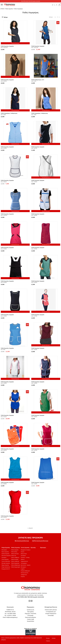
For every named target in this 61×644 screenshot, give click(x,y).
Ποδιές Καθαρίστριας (16, 565)
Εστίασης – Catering (25, 557)
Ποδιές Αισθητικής (15, 561)
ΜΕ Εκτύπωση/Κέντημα (22, 541)
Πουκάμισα (4, 557)
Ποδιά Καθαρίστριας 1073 (38, 80)
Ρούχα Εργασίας (6, 548)
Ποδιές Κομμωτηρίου (16, 567)
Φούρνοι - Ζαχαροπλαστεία (24, 560)
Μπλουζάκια (4, 550)
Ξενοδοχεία (23, 556)
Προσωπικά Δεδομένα (31, 617)
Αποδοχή (54, 638)
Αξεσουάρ (33, 548)
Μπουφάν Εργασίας (6, 563)
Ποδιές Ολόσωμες (15, 554)
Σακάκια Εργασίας (5, 554)
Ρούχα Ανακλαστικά (6, 567)
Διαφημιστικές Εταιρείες (24, 576)
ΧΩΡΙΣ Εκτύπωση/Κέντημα (40, 541)
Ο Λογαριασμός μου (51, 612)
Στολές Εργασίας (25, 548)
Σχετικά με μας (31, 610)
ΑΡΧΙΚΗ (2, 9)
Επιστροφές (30, 615)
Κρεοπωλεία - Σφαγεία (26, 565)
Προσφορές (43, 548)
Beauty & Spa (24, 554)
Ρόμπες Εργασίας (5, 552)
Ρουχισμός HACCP (6, 569)
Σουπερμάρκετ (24, 563)
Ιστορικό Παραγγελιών (51, 614)
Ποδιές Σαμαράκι (15, 550)
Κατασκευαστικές (25, 573)
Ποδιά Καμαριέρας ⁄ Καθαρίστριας (9, 113)
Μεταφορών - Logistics (24, 568)
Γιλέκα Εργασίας (5, 559)
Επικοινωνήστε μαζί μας (51, 610)
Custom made (30, 619)
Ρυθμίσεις (48, 641)
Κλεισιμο (48, 638)
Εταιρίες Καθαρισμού (25, 571)
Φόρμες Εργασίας (5, 565)
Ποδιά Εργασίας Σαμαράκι (7, 46)
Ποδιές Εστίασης (15, 559)
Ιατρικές (23, 552)
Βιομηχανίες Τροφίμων (26, 550)
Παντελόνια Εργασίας (6, 556)
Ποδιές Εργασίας (9, 9)
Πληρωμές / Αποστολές (30, 614)
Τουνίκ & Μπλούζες (6, 561)
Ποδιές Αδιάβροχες (15, 557)
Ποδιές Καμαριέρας (18, 9)
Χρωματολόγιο (30, 621)
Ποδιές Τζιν (14, 556)
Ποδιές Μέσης (14, 552)
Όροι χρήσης (30, 612)
